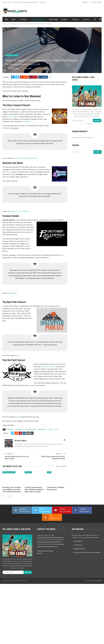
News (49, 472)
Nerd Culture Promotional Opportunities (26, 2)
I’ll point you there (49, 367)
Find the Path (10, 429)
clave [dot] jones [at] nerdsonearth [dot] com (50, 530)
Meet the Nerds (7, 2)
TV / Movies (23, 19)
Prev (5, 496)
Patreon (8, 172)
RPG (56, 429)
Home (6, 19)
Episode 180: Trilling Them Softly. (25, 158)
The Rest (86, 19)
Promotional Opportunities (45, 544)
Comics (14, 19)
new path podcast (42, 429)
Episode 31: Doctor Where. (19, 211)
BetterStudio (98, 574)
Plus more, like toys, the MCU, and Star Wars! (87, 545)
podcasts (51, 429)
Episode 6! (13, 293)
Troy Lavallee (13, 117)
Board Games (54, 19)
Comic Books (78, 538)
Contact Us (43, 2)
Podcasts (75, 19)
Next (10, 496)
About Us (40, 546)
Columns (64, 19)
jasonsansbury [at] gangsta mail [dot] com (50, 535)
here (17, 355)
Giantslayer (26, 121)
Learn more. (95, 530)
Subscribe (97, 120)
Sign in (86, 2)
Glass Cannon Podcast (31, 429)
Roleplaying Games (38, 19)
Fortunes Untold (19, 429)
